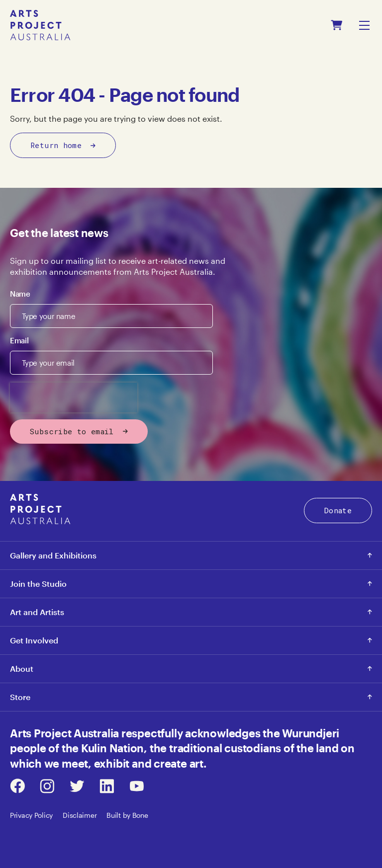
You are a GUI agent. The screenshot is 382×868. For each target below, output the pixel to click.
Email (19, 340)
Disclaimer (80, 815)
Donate (338, 510)
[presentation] (74, 397)
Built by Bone (127, 815)
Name (20, 294)
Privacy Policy (31, 815)
